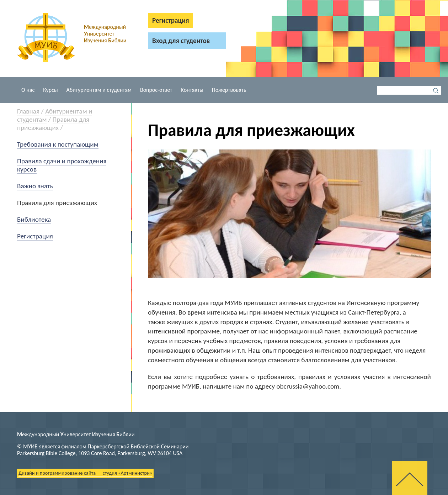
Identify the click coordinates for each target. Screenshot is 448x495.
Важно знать (35, 186)
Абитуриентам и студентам (99, 90)
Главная (28, 111)
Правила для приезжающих (53, 123)
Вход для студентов (181, 41)
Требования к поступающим (58, 144)
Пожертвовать (229, 90)
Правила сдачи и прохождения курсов (62, 165)
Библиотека (34, 219)
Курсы (50, 90)
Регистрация (35, 236)
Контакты (192, 90)
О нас (28, 90)
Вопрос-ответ (156, 90)
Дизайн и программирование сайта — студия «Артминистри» (85, 473)
